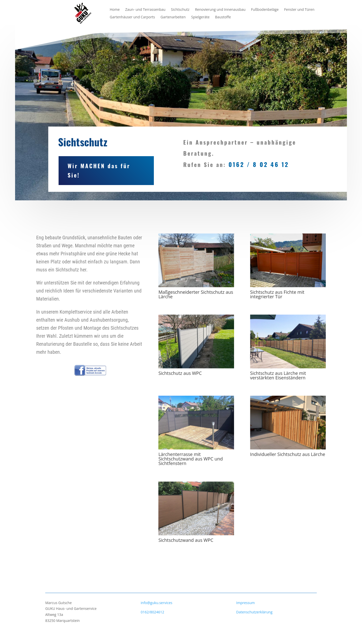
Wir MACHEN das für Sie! (70, 168)
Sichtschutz (180, 10)
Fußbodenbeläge (265, 10)
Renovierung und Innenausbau (220, 10)
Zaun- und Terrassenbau (145, 10)
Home (115, 10)
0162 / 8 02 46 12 (259, 162)
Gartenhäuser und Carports (132, 17)
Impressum (246, 603)
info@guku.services (157, 603)
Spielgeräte (200, 17)
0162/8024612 (152, 612)
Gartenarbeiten (173, 17)
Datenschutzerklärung (254, 612)
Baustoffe (223, 17)
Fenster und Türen (299, 10)
